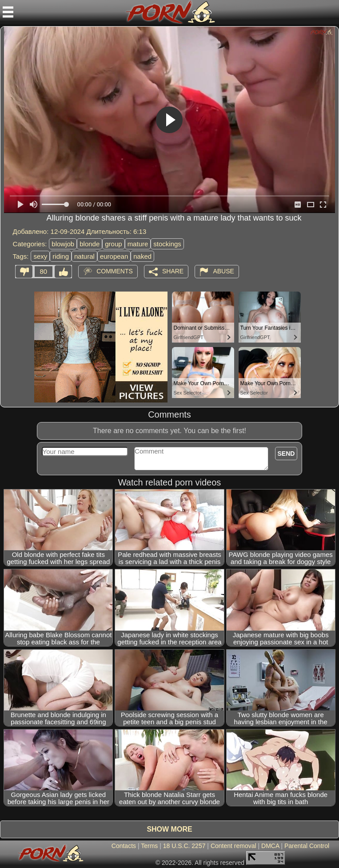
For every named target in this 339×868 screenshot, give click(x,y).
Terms (149, 846)
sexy (40, 256)
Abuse (223, 271)
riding (61, 256)
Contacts (124, 846)
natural (84, 256)
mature (138, 244)
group (113, 244)
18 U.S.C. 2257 (184, 846)
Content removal (233, 846)
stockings (167, 244)
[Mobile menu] (8, 12)
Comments (115, 271)
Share (173, 271)
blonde (90, 244)
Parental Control (307, 846)
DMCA (270, 846)
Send (286, 454)
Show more (169, 829)
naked (142, 256)
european (114, 256)
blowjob (63, 244)
